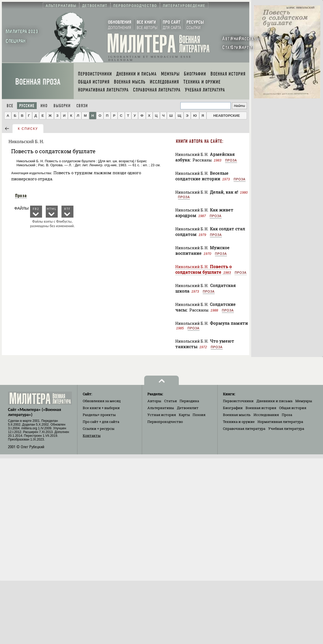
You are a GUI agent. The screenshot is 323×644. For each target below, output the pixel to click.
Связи (82, 106)
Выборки (62, 106)
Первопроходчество (165, 422)
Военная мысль (237, 415)
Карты (184, 415)
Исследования (266, 415)
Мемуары (304, 401)
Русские (27, 106)
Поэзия (199, 415)
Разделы (99, 415)
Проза (21, 196)
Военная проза (38, 82)
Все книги (101, 408)
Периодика (189, 401)
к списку (28, 129)
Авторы (154, 401)
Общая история (293, 408)
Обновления (102, 401)
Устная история (162, 415)
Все (10, 106)
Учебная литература (286, 429)
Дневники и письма (274, 401)
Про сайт (101, 422)
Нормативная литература (280, 422)
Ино (44, 106)
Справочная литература (244, 429)
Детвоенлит (188, 408)
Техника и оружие (239, 422)
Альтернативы (161, 408)
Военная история (261, 408)
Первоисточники (238, 401)
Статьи (171, 401)
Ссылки (99, 429)
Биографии (233, 408)
